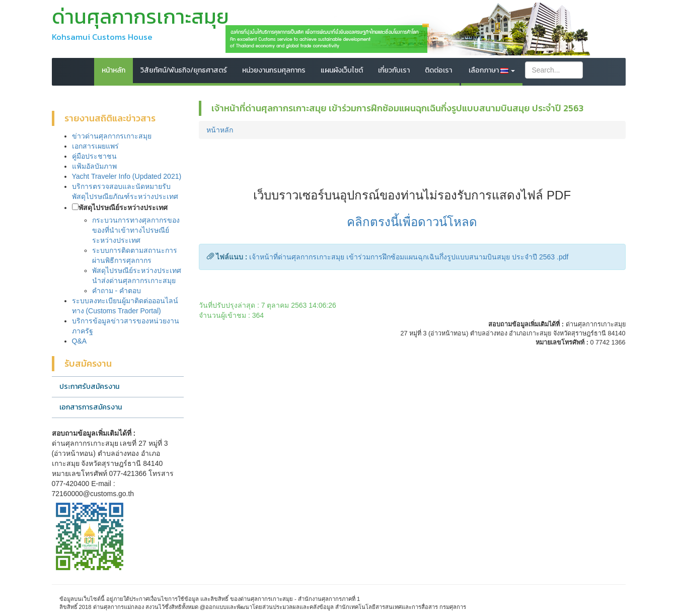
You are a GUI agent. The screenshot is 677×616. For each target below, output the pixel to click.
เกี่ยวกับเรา (394, 70)
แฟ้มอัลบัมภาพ (94, 166)
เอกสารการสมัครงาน (91, 407)
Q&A (80, 341)
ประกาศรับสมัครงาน (89, 387)
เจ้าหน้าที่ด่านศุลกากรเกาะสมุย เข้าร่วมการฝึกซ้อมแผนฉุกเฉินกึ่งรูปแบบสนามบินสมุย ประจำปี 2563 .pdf (409, 257)
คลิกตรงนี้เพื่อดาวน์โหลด (412, 222)
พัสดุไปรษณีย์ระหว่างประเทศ (123, 208)
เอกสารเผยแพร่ (95, 146)
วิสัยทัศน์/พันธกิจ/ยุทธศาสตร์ (184, 70)
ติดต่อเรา (438, 70)
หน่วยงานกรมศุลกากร (274, 70)
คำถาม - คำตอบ (117, 291)
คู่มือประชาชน (94, 156)
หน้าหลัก (114, 70)
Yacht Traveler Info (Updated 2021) (127, 176)
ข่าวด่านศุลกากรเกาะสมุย (112, 136)
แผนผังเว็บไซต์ (342, 70)
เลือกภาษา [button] (492, 70)
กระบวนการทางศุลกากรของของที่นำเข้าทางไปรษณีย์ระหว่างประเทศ (136, 230)
